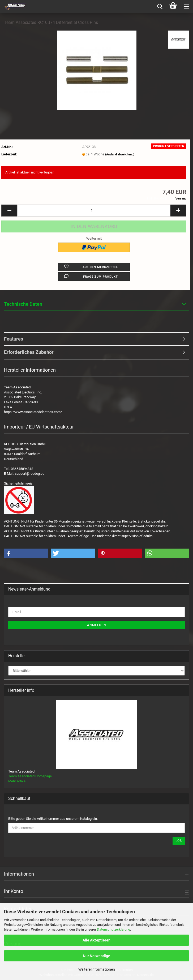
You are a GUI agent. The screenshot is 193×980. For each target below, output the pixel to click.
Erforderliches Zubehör (29, 352)
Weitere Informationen (97, 969)
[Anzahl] (94, 211)
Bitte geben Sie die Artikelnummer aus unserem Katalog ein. (53, 819)
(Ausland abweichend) (120, 154)
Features (14, 339)
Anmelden (97, 625)
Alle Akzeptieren (96, 940)
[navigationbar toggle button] (186, 7)
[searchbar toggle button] (160, 7)
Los (179, 841)
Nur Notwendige (96, 956)
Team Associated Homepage (30, 776)
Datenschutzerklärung (113, 929)
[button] (9, 211)
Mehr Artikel (17, 781)
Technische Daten (23, 304)
